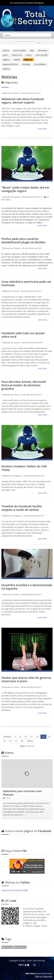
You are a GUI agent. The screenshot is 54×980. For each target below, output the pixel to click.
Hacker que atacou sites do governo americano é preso (26, 679)
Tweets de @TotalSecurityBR (15, 890)
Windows (6, 69)
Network (17, 60)
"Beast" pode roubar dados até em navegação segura (25, 189)
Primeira (7, 737)
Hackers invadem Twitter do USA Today (24, 468)
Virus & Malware (40, 64)
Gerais (5, 55)
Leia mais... (43, 129)
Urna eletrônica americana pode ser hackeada (26, 283)
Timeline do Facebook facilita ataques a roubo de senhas (22, 508)
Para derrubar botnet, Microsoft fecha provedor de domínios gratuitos (24, 385)
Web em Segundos (44, 976)
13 (43, 737)
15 (4, 741)
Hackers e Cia (17, 55)
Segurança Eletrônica (10, 64)
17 (16, 741)
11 (32, 737)
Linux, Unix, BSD (42, 55)
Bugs (32, 50)
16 (10, 741)
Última (30, 741)
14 (49, 737)
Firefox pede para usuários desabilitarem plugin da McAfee (23, 241)
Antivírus (6, 50)
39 (22, 741)
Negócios (6, 60)
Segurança (28, 60)
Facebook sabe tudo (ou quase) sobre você (23, 335)
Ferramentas (42, 50)
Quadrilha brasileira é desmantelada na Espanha (27, 587)
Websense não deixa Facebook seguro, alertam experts (23, 101)
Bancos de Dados (20, 50)
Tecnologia (26, 64)
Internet (29, 55)
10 (26, 737)
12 (37, 737)
